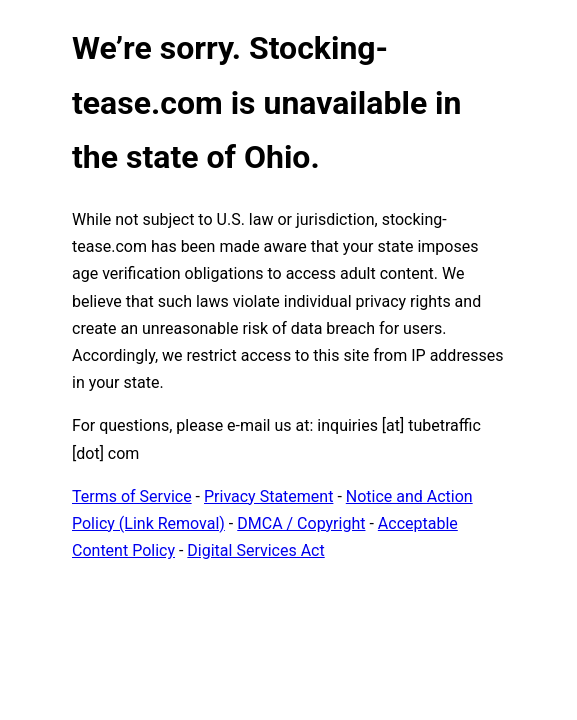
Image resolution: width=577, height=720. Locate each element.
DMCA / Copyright (301, 523)
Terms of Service (132, 496)
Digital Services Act (255, 550)
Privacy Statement (268, 496)
